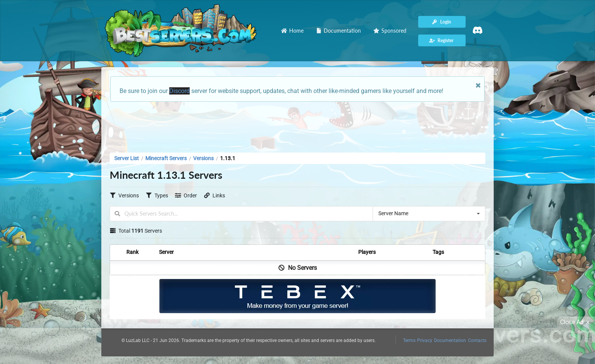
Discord (179, 91)
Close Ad (576, 322)
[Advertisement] (297, 125)
